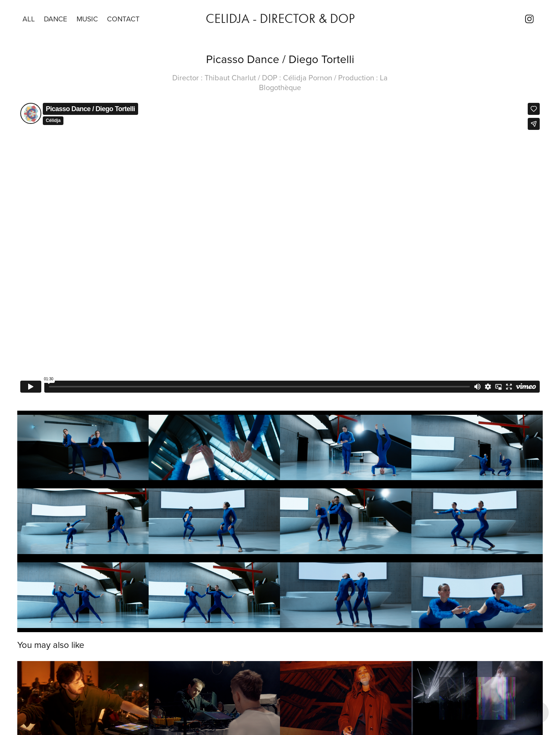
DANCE (56, 19)
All (29, 19)
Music (87, 19)
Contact (123, 19)
